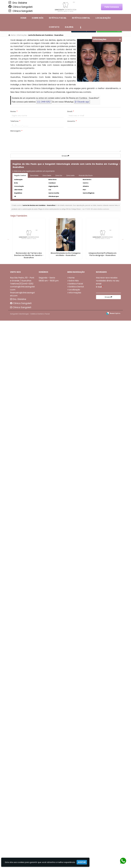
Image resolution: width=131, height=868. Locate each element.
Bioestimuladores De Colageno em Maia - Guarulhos (66, 254)
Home (23, 18)
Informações (75, 293)
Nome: (14, 111)
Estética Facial (58, 18)
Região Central (20, 175)
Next (123, 239)
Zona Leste (70, 175)
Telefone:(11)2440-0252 (22, 284)
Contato (54, 27)
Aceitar (82, 862)
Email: (71, 111)
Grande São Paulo (86, 175)
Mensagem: (16, 131)
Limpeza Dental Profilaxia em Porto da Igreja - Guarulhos (103, 254)
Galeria (69, 27)
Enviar (65, 156)
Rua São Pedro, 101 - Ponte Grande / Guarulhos (22, 279)
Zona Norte (34, 175)
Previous (8, 239)
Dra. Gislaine (18, 3)
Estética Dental (81, 18)
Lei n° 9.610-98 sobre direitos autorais (96, 209)
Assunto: (72, 121)
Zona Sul (59, 175)
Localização (103, 18)
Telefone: (15, 121)
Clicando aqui (82, 102)
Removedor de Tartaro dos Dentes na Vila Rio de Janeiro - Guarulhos (29, 255)
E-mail (100, 287)
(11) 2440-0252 (44, 102)
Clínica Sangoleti (21, 7)
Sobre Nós (38, 18)
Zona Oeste (47, 175)
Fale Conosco (112, 7)
